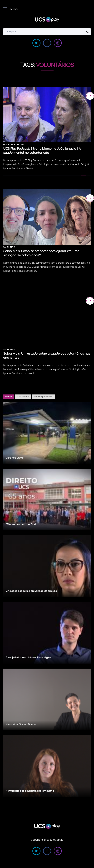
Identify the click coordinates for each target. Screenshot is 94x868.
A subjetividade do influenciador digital (28, 658)
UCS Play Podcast (14, 145)
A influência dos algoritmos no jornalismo (30, 791)
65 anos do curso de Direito (22, 524)
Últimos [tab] (9, 397)
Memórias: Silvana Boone (21, 724)
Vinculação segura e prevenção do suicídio (31, 591)
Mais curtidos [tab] (23, 397)
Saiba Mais (9, 247)
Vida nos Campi (15, 458)
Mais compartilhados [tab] (43, 397)
